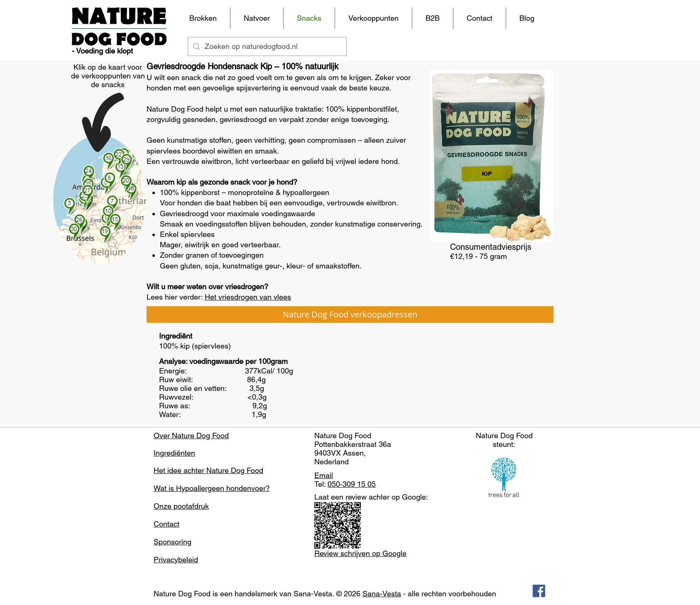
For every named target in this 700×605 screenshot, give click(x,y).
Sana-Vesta (382, 594)
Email (324, 475)
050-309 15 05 (352, 484)
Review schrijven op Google (360, 553)
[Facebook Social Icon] (539, 591)
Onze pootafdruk (181, 506)
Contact (166, 524)
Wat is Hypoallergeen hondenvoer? (212, 488)
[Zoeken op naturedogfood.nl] (267, 46)
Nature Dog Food (182, 594)
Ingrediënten (174, 453)
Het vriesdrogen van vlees (248, 297)
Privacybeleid (176, 560)
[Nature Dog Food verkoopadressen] (350, 315)
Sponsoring (173, 542)
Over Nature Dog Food (191, 435)
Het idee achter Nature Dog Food (208, 470)
